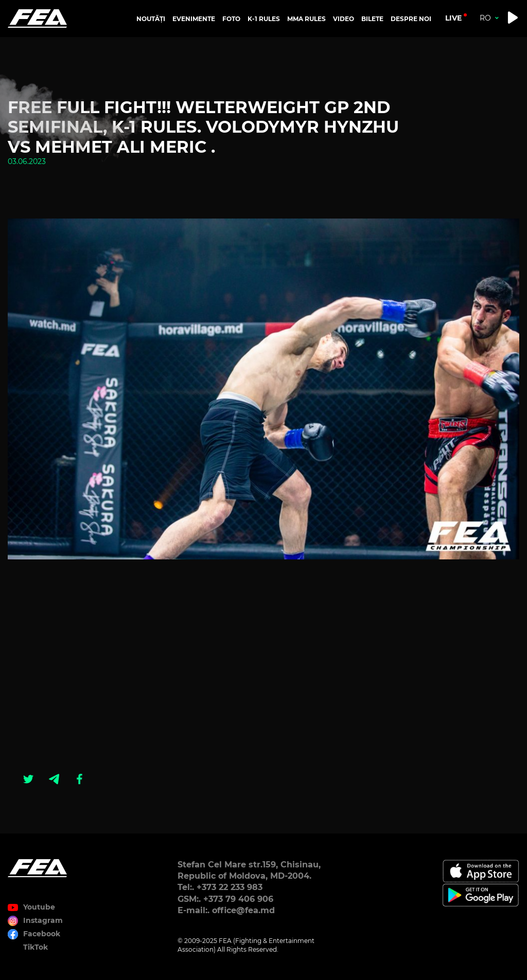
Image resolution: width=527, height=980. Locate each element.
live (453, 18)
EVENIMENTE (194, 19)
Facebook (42, 934)
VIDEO (344, 19)
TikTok (36, 947)
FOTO (231, 19)
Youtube (39, 907)
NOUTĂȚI (151, 19)
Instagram (43, 920)
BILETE (372, 19)
